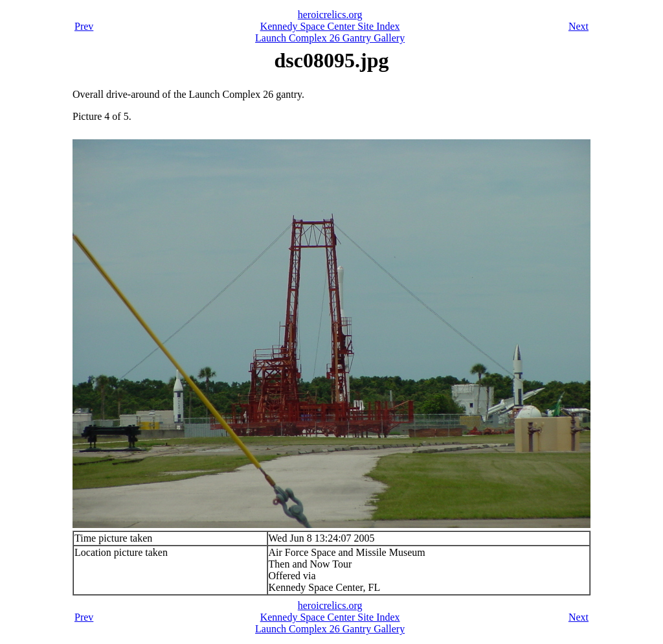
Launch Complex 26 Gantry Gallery (330, 38)
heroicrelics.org (330, 15)
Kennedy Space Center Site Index (330, 26)
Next (579, 26)
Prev (84, 26)
